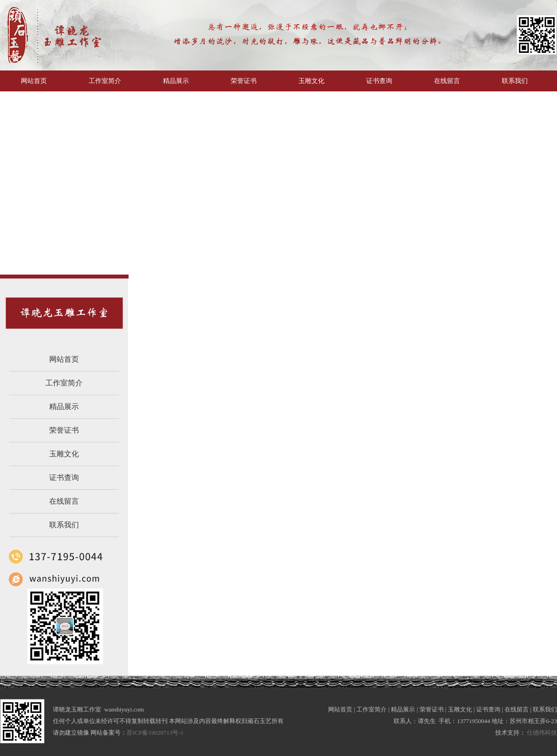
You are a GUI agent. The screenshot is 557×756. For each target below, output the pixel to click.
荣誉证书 (64, 430)
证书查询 (64, 477)
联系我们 (64, 525)
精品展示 (64, 407)
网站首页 (64, 359)
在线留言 (64, 501)
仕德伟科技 (542, 733)
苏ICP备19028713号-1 (156, 733)
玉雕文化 (64, 454)
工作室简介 (64, 383)
